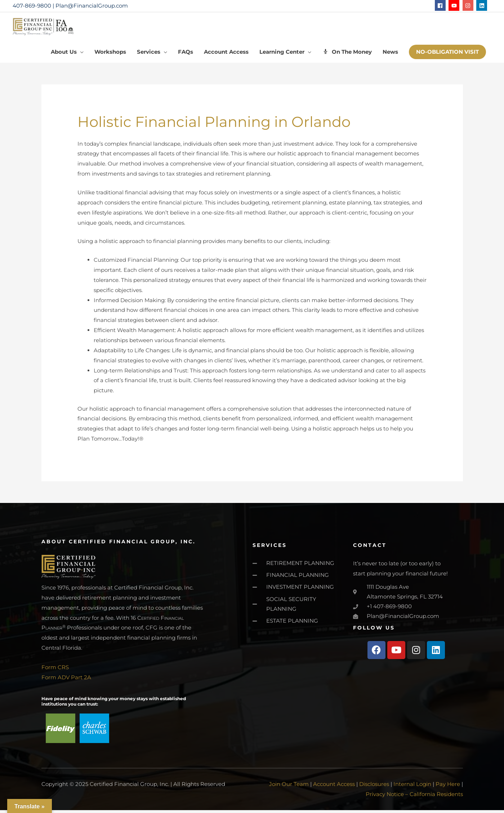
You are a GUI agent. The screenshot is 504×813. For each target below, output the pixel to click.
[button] (447, 56)
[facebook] (441, 5)
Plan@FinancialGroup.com (92, 6)
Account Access (334, 787)
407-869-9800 (32, 6)
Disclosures (374, 787)
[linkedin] (483, 5)
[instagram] (469, 5)
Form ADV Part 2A (66, 681)
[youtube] (455, 5)
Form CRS (55, 671)
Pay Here (448, 787)
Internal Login (412, 787)
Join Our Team (289, 787)
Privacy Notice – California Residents (414, 797)
